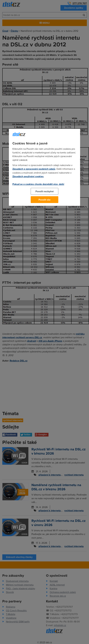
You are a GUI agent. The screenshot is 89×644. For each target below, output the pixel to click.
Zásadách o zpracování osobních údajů (34, 169)
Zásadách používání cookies (28, 176)
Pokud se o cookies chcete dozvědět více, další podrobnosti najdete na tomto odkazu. (38, 186)
